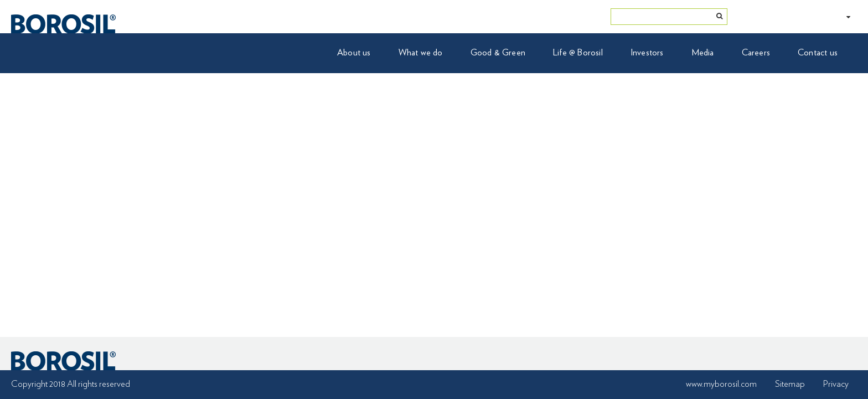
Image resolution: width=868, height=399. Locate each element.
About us (354, 53)
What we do (421, 53)
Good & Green (498, 53)
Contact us (818, 53)
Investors (647, 53)
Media (703, 53)
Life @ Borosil (578, 53)
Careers (756, 53)
